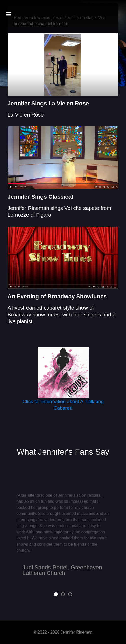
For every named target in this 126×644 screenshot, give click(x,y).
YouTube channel (36, 24)
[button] (56, 594)
